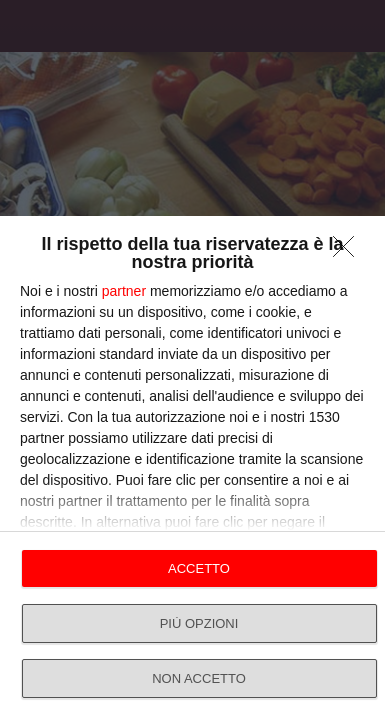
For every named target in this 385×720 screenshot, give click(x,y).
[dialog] (192, 468)
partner (124, 291)
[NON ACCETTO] (349, 252)
